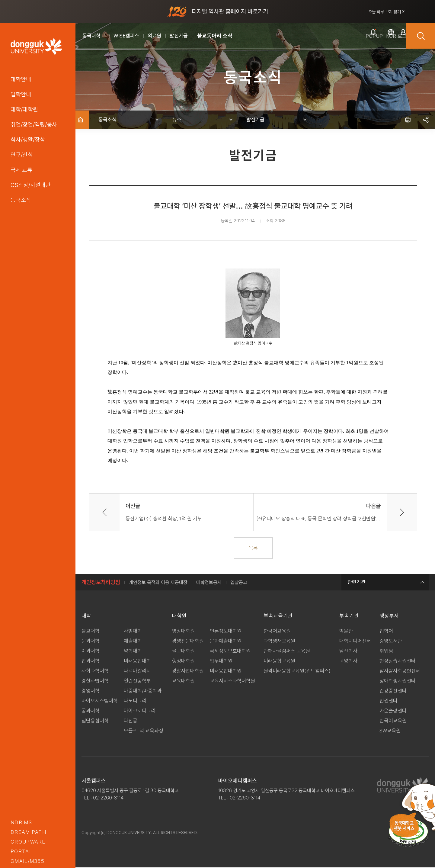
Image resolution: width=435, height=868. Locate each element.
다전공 (131, 721)
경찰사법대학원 (188, 671)
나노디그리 (135, 701)
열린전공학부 (137, 681)
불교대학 (91, 632)
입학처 (386, 632)
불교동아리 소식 (215, 36)
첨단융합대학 (95, 721)
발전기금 (179, 36)
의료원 (154, 36)
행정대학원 (183, 661)
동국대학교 (94, 36)
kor (364, 43)
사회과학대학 (95, 671)
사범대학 (133, 632)
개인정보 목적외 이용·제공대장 (158, 583)
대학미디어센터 (355, 641)
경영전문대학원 (188, 641)
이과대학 (91, 651)
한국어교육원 (277, 632)
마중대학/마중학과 (143, 691)
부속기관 (349, 616)
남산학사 (348, 651)
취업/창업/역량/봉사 (34, 124)
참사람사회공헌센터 (400, 671)
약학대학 (133, 651)
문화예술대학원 (226, 641)
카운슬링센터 (393, 711)
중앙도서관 (391, 641)
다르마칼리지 (137, 671)
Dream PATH (28, 832)
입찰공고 (239, 583)
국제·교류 (21, 170)
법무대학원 (221, 661)
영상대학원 (183, 632)
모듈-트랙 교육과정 (144, 731)
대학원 (179, 616)
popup (335, 43)
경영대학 (91, 691)
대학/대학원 (24, 109)
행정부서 (389, 616)
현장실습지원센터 (398, 661)
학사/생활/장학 (28, 140)
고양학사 (348, 661)
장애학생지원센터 (398, 681)
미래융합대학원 (226, 671)
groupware (28, 842)
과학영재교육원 (279, 641)
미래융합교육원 (279, 661)
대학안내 (21, 79)
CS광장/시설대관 (31, 185)
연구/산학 (22, 155)
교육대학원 (183, 681)
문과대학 (91, 641)
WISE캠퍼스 (126, 36)
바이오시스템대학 (100, 701)
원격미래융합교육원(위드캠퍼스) (297, 671)
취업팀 (386, 651)
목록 (255, 548)
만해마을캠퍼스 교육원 (287, 651)
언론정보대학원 (226, 632)
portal (21, 851)
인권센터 (389, 701)
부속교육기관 (278, 616)
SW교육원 (390, 731)
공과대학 (91, 711)
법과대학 (91, 661)
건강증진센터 (393, 691)
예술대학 (133, 641)
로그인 (392, 43)
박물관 (346, 632)
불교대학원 (183, 651)
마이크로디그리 (140, 711)
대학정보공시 (209, 583)
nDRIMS (21, 822)
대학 (86, 616)
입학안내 (21, 94)
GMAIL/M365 (27, 861)
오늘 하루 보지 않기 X (387, 12)
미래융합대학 (137, 661)
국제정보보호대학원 (230, 651)
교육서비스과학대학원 (232, 681)
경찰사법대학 (95, 681)
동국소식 (21, 200)
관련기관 (385, 583)
